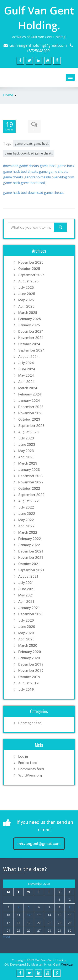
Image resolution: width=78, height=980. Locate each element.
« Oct (7, 937)
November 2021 (31, 558)
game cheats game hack (32, 144)
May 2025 (26, 300)
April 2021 (26, 601)
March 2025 (28, 313)
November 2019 (31, 671)
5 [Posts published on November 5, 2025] (29, 907)
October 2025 (29, 269)
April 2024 (26, 382)
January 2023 (29, 470)
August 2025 (28, 281)
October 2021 (29, 564)
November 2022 (31, 482)
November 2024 (31, 338)
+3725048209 (38, 51)
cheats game (38, 171)
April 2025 (26, 306)
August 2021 (28, 576)
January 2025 (29, 325)
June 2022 (27, 514)
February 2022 (30, 539)
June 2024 (27, 369)
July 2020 (26, 620)
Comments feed (31, 769)
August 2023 (28, 432)
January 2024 (29, 400)
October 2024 (29, 344)
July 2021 (26, 583)
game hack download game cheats (29, 153)
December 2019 (31, 664)
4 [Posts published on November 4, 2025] (19, 907)
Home (8, 95)
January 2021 (29, 608)
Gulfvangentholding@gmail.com (38, 45)
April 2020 (26, 639)
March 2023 (28, 463)
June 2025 (27, 294)
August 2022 (28, 501)
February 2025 (30, 319)
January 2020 (29, 658)
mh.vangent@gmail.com (39, 844)
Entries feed (28, 763)
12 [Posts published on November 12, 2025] (29, 915)
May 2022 (26, 520)
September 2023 (31, 426)
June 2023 (27, 444)
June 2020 (27, 627)
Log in (23, 756)
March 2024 (28, 388)
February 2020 (30, 652)
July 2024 (26, 363)
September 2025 (31, 275)
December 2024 (31, 331)
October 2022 (29, 488)
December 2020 (31, 614)
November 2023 (31, 413)
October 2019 (29, 677)
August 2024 (28, 357)
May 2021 (26, 595)
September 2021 (31, 570)
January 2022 (29, 545)
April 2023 (26, 457)
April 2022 (26, 526)
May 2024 (26, 375)
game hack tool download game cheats (33, 193)
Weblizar (67, 964)
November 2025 (31, 262)
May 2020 (26, 633)
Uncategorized (30, 723)
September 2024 (31, 350)
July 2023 (26, 438)
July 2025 (26, 287)
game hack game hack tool (24, 183)
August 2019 (28, 683)
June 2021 (27, 589)
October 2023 (29, 419)
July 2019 (26, 689)
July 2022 (26, 507)
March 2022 (28, 532)
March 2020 (28, 645)
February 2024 (30, 394)
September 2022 (31, 495)
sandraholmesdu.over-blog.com (49, 177)
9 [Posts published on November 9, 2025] (70, 907)
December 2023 (31, 407)
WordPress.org (30, 775)
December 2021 (31, 551)
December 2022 (31, 476)
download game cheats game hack (30, 166)
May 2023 (26, 451)
